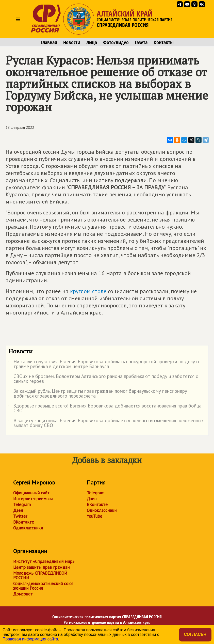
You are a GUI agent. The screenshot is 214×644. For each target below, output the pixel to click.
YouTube (95, 516)
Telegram (22, 505)
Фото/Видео (116, 42)
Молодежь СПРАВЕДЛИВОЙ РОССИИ (40, 575)
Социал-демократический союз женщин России (43, 586)
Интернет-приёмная (33, 499)
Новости (72, 42)
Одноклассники (28, 528)
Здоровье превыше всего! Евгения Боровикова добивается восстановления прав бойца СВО (105, 409)
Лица (92, 42)
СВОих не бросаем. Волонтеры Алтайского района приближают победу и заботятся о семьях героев (103, 379)
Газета (141, 42)
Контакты (164, 42)
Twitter (20, 516)
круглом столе (88, 291)
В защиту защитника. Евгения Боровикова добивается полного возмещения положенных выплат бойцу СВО (106, 423)
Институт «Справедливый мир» (44, 561)
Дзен (18, 510)
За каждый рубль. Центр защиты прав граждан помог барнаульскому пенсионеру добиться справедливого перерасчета (98, 394)
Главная (49, 42)
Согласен (195, 634)
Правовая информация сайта (30, 639)
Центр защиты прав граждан (41, 567)
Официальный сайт (31, 493)
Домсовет (23, 594)
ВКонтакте (24, 522)
